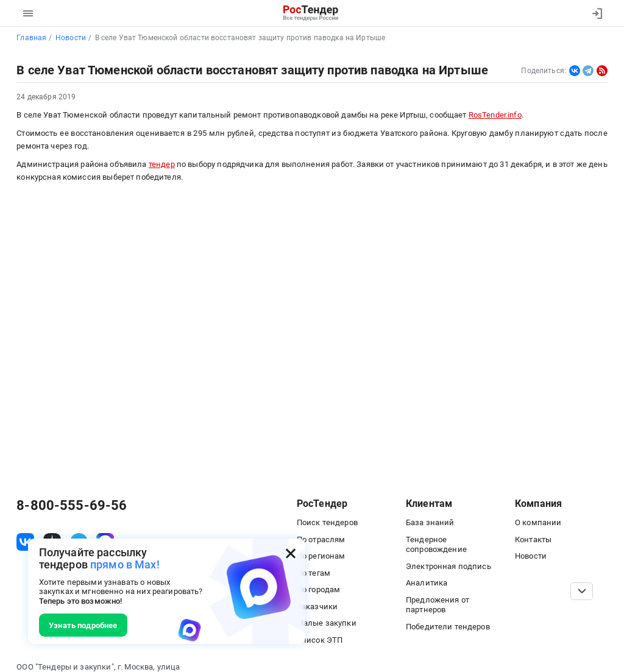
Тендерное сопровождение (436, 545)
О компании (538, 522)
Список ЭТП (320, 640)
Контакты (533, 539)
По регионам (321, 556)
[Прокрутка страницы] (581, 591)
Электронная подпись (448, 566)
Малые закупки (327, 623)
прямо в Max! (125, 564)
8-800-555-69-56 (72, 506)
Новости (531, 556)
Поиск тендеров (327, 522)
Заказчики (317, 607)
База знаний (430, 522)
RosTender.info (495, 115)
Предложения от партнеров (438, 605)
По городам (318, 589)
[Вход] (594, 13)
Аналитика (427, 583)
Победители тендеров (448, 627)
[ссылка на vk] (25, 542)
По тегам (314, 573)
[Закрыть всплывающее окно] (291, 553)
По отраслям (321, 539)
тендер (162, 164)
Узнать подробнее (83, 625)
